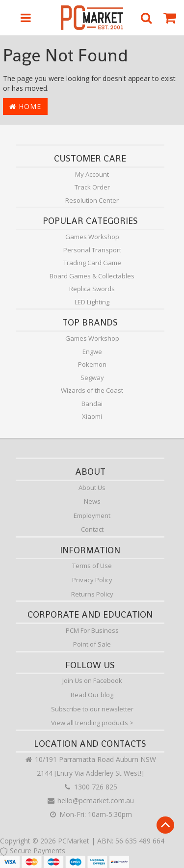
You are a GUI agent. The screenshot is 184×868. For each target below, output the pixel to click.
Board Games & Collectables (92, 276)
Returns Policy (92, 594)
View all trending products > (92, 723)
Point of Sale (92, 644)
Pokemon (92, 364)
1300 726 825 (90, 787)
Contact (92, 529)
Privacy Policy (92, 580)
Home (25, 106)
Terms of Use (92, 566)
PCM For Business (92, 630)
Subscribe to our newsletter (92, 709)
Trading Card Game (92, 263)
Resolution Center (92, 200)
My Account (92, 174)
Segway (92, 378)
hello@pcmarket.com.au (90, 800)
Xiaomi (92, 416)
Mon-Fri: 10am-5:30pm (90, 814)
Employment (92, 515)
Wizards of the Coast (92, 390)
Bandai (92, 404)
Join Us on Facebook (92, 680)
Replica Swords (92, 289)
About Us (92, 488)
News (92, 501)
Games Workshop (92, 237)
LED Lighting (92, 302)
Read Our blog (92, 695)
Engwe (92, 352)
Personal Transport (92, 250)
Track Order (92, 187)
